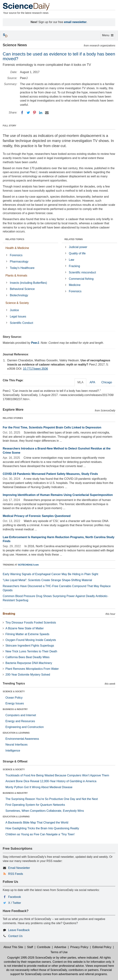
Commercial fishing (81, 279)
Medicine (75, 285)
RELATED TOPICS (15, 239)
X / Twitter (15, 903)
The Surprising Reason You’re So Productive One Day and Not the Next (52, 799)
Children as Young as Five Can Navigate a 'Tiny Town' (40, 834)
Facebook (15, 897)
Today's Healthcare (22, 268)
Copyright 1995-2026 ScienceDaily (30, 958)
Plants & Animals (16, 276)
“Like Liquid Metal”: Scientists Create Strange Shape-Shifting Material (47, 580)
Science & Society (17, 303)
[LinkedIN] (41, 113)
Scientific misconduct (82, 272)
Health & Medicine (17, 248)
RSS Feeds (16, 874)
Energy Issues (15, 703)
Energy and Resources (20, 721)
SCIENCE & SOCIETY (14, 692)
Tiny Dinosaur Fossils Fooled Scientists (31, 623)
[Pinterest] (34, 113)
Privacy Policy (79, 947)
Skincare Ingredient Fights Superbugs (30, 646)
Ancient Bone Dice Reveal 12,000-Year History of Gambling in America (51, 781)
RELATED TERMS (74, 239)
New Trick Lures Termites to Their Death (31, 651)
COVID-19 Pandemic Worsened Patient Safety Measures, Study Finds (50, 474)
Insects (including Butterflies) (28, 283)
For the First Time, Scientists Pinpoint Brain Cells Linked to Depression (52, 427)
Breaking (9, 614)
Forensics (16, 255)
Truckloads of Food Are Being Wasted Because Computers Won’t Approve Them (57, 775)
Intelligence (13, 751)
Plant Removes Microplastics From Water (32, 669)
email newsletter (75, 22)
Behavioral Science (22, 289)
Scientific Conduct (21, 323)
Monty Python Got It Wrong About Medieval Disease (39, 787)
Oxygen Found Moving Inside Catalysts (31, 640)
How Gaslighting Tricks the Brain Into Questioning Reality (42, 828)
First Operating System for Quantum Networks (35, 805)
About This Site (13, 947)
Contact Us (15, 936)
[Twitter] (28, 113)
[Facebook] (22, 113)
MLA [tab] (81, 382)
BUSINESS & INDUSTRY (15, 709)
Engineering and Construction (25, 727)
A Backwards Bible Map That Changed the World (37, 823)
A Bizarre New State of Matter (25, 628)
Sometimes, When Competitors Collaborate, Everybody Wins (45, 811)
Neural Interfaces (17, 745)
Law (71, 260)
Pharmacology (19, 262)
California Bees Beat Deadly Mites (28, 657)
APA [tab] (92, 382)
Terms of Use (59, 952)
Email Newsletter (19, 868)
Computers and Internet (21, 715)
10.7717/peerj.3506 (35, 369)
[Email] (47, 113)
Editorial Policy (102, 947)
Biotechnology (19, 295)
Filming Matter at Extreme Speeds (27, 634)
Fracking (74, 266)
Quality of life (77, 253)
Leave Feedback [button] (19, 930)
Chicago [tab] (107, 382)
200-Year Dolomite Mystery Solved (28, 675)
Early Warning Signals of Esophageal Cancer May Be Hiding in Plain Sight (50, 574)
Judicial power (78, 247)
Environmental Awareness (22, 739)
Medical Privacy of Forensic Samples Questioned (37, 516)
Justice (14, 310)
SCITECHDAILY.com (28, 565)
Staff (30, 947)
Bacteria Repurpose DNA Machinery (29, 663)
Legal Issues (18, 316)
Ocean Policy (14, 698)
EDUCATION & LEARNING (16, 733)
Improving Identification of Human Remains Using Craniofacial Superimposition (58, 495)
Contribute (44, 947)
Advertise (60, 947)
